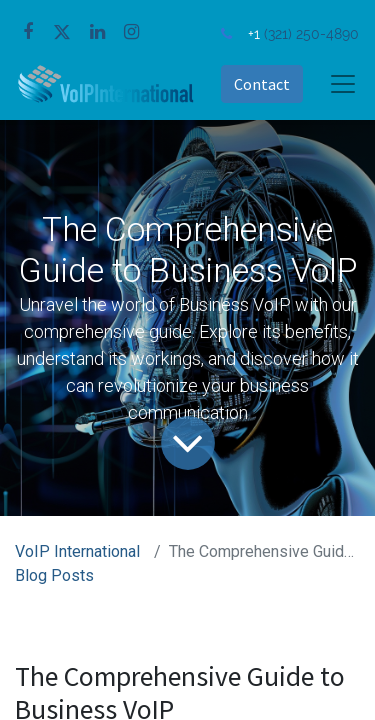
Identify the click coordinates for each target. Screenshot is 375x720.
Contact (262, 84)
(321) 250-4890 (311, 33)
